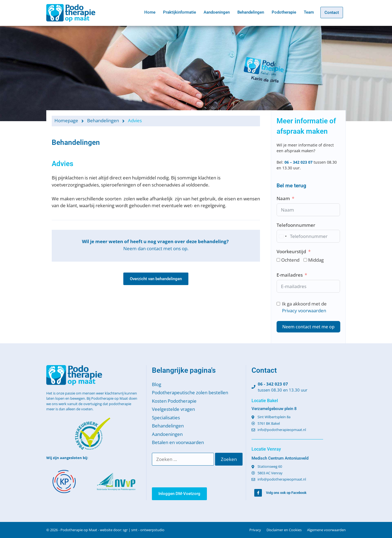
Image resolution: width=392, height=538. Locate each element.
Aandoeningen (217, 12)
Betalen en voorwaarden (178, 442)
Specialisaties (166, 418)
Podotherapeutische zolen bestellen (190, 392)
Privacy (255, 530)
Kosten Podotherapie (174, 401)
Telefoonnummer (296, 225)
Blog (157, 384)
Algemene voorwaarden (326, 530)
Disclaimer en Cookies (284, 530)
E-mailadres (290, 275)
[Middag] (305, 260)
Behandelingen (251, 12)
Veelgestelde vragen (173, 409)
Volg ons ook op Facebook (286, 493)
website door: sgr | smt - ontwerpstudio (132, 530)
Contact (332, 13)
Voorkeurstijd (291, 251)
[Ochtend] (278, 260)
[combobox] (283, 236)
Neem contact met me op (308, 327)
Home (150, 12)
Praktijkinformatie (180, 12)
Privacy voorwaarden (304, 311)
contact (154, 248)
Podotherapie (284, 12)
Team (309, 12)
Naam (283, 198)
